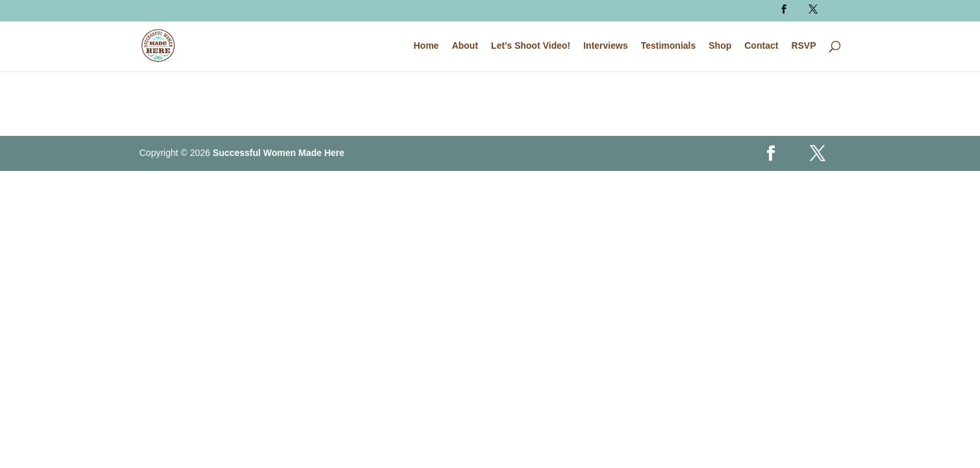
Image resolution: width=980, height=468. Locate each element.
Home (426, 46)
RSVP (803, 46)
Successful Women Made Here (279, 153)
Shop (720, 46)
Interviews (605, 46)
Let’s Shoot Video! (531, 46)
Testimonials (669, 46)
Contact (761, 46)
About (465, 46)
